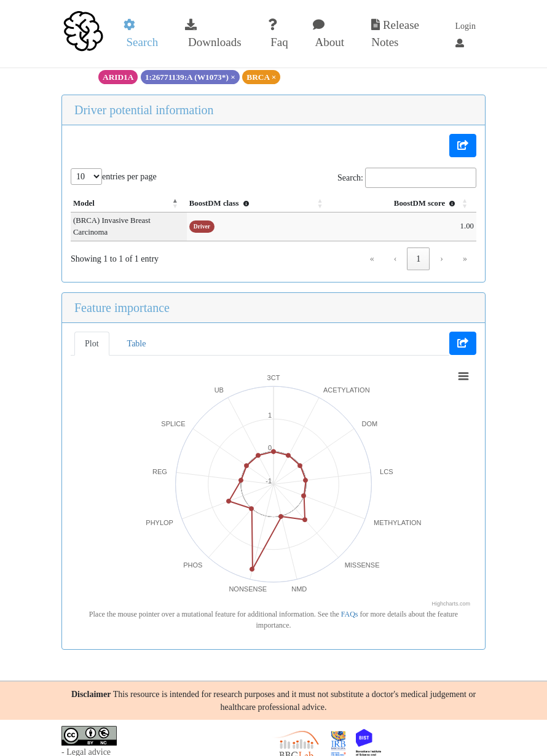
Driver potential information (144, 110)
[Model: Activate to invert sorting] (155, 204)
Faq (278, 34)
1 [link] (418, 247)
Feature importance (122, 296)
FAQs (350, 602)
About (329, 34)
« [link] (372, 247)
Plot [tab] (92, 332)
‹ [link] (395, 247)
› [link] (442, 247)
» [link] (465, 247)
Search (141, 34)
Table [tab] (137, 332)
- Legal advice (86, 740)
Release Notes (395, 34)
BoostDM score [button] (426, 203)
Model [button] (84, 203)
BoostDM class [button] (272, 203)
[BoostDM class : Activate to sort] (297, 204)
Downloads (213, 34)
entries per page (129, 177)
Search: (350, 178)
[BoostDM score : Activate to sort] (416, 204)
